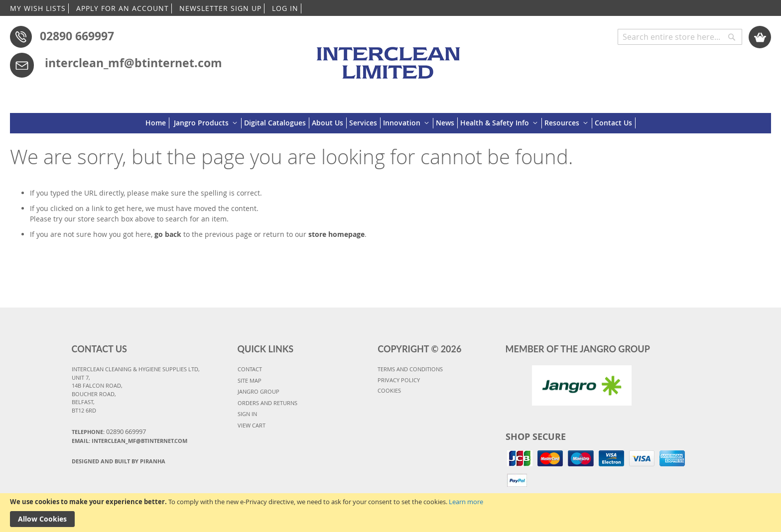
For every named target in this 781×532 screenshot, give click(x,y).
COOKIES (389, 390)
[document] (390, 513)
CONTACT (250, 369)
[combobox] (680, 37)
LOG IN (285, 8)
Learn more (466, 502)
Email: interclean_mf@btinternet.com (130, 441)
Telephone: (109, 431)
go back (168, 234)
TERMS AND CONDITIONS (410, 369)
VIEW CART (252, 425)
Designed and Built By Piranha (119, 461)
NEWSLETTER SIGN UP (220, 8)
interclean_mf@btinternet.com (133, 63)
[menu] (390, 123)
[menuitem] (157, 123)
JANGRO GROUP (259, 391)
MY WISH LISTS (38, 8)
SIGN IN (247, 414)
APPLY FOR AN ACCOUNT (123, 8)
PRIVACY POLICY (399, 380)
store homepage (336, 234)
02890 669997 (77, 36)
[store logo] (390, 58)
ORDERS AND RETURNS (267, 403)
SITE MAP (250, 380)
